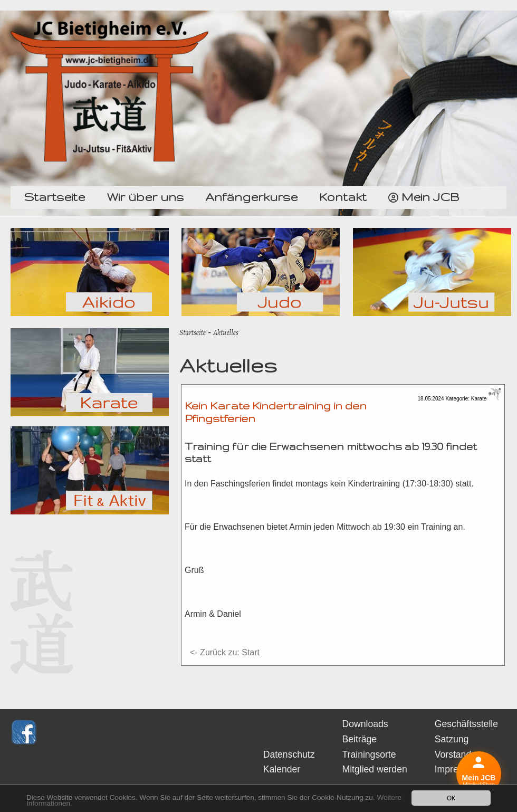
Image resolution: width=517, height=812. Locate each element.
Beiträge (360, 739)
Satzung (452, 739)
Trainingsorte (369, 754)
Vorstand (453, 754)
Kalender (282, 769)
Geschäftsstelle (466, 724)
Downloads (365, 724)
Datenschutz (289, 754)
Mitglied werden (375, 769)
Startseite (193, 332)
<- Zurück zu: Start (225, 652)
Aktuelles (226, 332)
